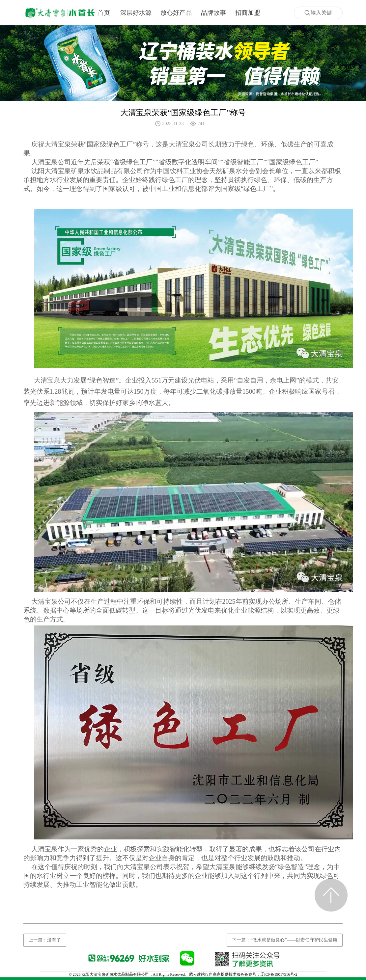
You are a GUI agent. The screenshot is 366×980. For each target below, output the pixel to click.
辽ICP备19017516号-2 (279, 974)
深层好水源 (136, 13)
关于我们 (109, 38)
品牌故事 (213, 13)
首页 (104, 13)
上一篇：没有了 (45, 940)
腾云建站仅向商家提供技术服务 (217, 974)
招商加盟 (248, 13)
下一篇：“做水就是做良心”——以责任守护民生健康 (285, 940)
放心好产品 (176, 13)
